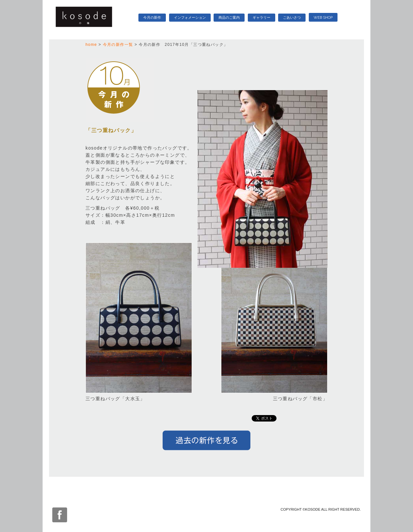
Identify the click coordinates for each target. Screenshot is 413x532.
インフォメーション (190, 18)
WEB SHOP (323, 18)
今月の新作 (152, 18)
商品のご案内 (229, 18)
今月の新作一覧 (118, 45)
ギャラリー (262, 18)
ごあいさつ (292, 18)
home (91, 45)
